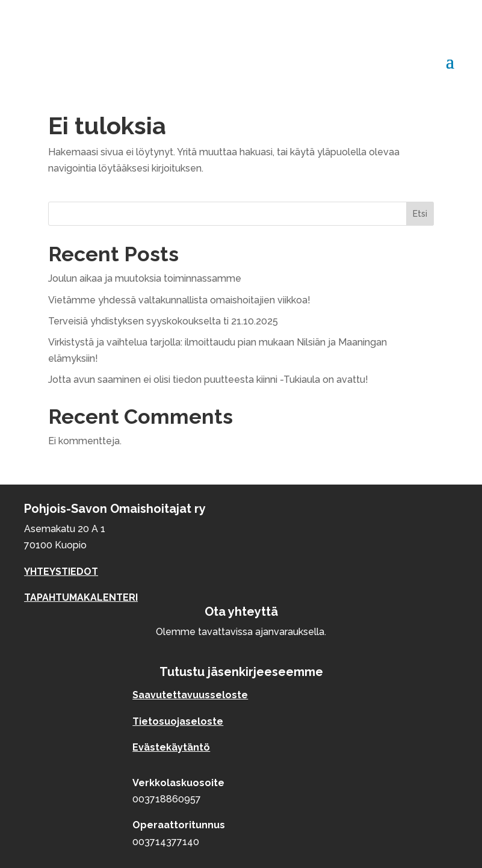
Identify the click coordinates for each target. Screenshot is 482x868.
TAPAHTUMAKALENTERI (81, 597)
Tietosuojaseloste (178, 721)
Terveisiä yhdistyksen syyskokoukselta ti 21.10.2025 (163, 321)
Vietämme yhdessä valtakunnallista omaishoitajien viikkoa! (179, 300)
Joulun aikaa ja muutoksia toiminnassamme (145, 278)
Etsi (420, 214)
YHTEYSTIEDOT (61, 572)
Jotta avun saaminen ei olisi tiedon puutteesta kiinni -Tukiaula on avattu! (208, 380)
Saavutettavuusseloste (190, 695)
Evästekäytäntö (171, 747)
